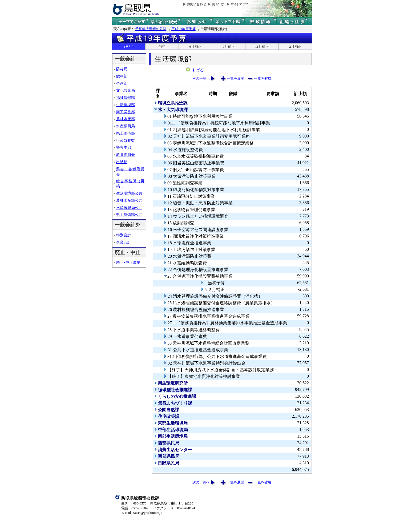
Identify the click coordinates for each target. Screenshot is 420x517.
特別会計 (124, 235)
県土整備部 (126, 133)
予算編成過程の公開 (151, 29)
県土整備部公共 (129, 215)
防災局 (122, 69)
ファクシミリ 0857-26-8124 (174, 508)
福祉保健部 (126, 98)
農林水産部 (126, 119)
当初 (162, 47)
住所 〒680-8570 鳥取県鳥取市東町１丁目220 (157, 503)
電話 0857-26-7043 (135, 508)
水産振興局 (126, 126)
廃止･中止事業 (128, 262)
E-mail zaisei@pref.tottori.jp (142, 513)
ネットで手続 (228, 22)
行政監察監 (126, 140)
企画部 (122, 83)
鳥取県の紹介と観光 (164, 22)
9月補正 (229, 47)
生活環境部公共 (129, 193)
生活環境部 (126, 105)
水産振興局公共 (129, 208)
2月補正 (295, 47)
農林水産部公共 (129, 200)
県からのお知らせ (196, 22)
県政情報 (260, 22)
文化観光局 (126, 90)
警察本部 (124, 147)
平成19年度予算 (183, 29)
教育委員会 (126, 155)
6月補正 (195, 47)
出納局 (122, 162)
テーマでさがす (132, 22)
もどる (198, 70)
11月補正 (262, 47)
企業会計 (124, 242)
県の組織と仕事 (292, 22)
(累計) (129, 47)
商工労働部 (126, 112)
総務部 (122, 76)
